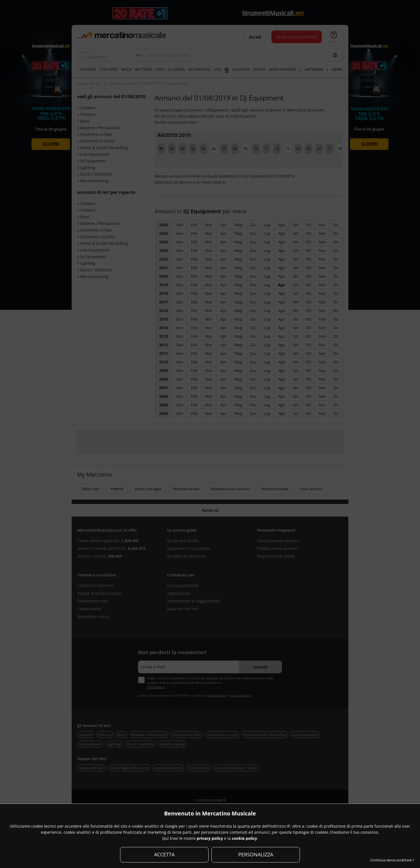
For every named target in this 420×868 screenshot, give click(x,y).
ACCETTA (164, 854)
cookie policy (244, 838)
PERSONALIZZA (256, 854)
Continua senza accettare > (392, 860)
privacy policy (210, 838)
